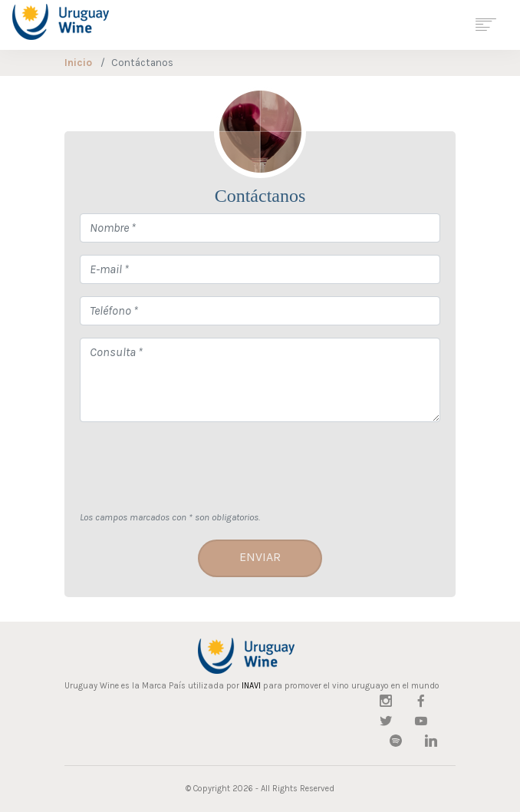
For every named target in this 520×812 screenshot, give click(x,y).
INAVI (251, 686)
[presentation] (196, 464)
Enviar (260, 557)
